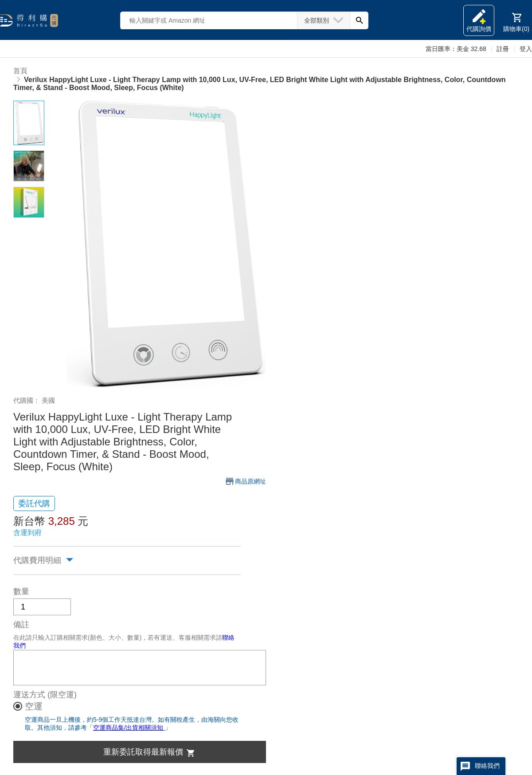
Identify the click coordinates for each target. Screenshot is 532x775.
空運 (34, 706)
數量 (21, 591)
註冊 (503, 49)
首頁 (20, 71)
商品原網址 (250, 481)
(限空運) (62, 695)
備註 (21, 625)
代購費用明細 (37, 560)
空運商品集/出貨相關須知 (129, 728)
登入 (526, 49)
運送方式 (29, 695)
